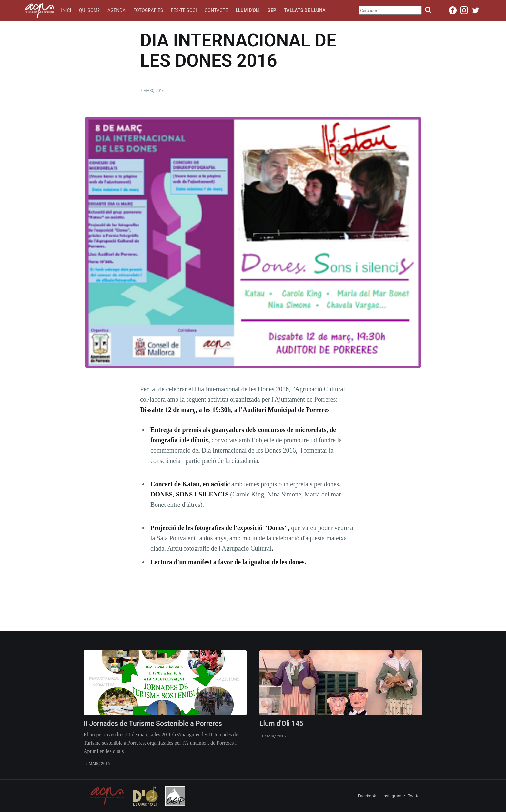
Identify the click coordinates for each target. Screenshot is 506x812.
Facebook (367, 796)
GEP (272, 10)
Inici (66, 10)
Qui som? (89, 10)
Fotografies (148, 10)
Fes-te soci (184, 10)
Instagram (392, 796)
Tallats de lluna (305, 10)
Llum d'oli (248, 10)
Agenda (116, 10)
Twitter (414, 796)
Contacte (216, 10)
